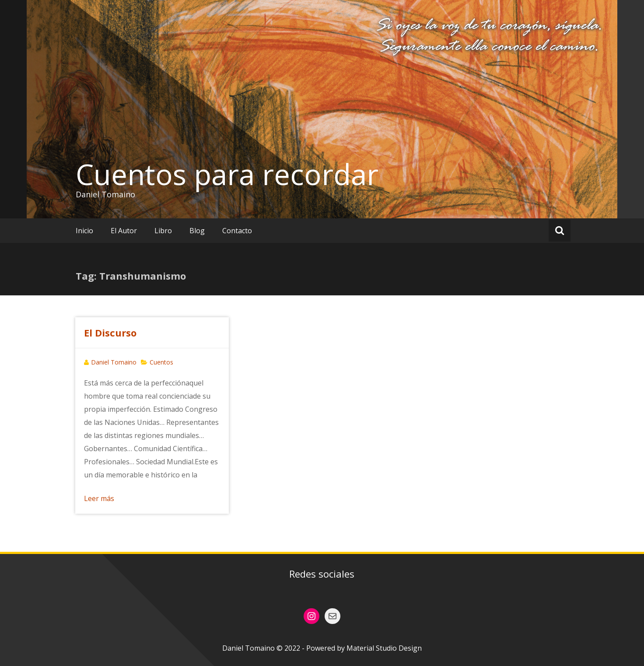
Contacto (237, 231)
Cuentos (161, 362)
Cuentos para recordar (227, 174)
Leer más (99, 498)
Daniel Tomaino (114, 362)
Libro (163, 231)
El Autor (124, 231)
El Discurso (110, 333)
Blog (197, 231)
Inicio (84, 231)
